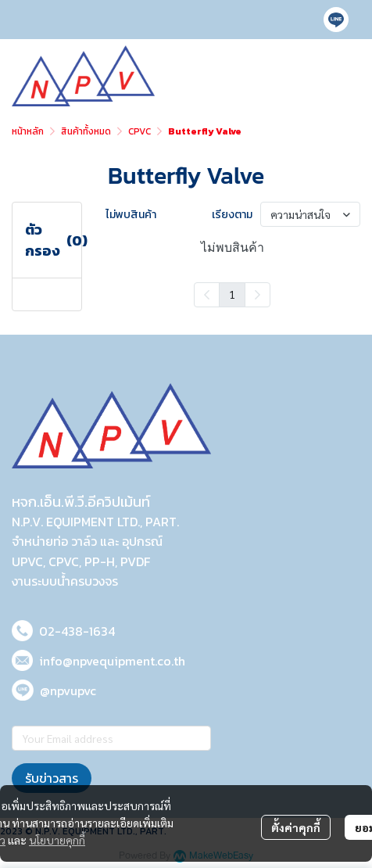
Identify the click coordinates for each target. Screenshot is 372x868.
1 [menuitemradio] (232, 294)
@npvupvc (68, 690)
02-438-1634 (77, 631)
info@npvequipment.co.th (112, 661)
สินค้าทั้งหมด (86, 131)
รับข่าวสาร (52, 778)
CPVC (139, 131)
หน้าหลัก (28, 131)
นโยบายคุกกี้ (57, 840)
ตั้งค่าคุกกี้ (296, 827)
